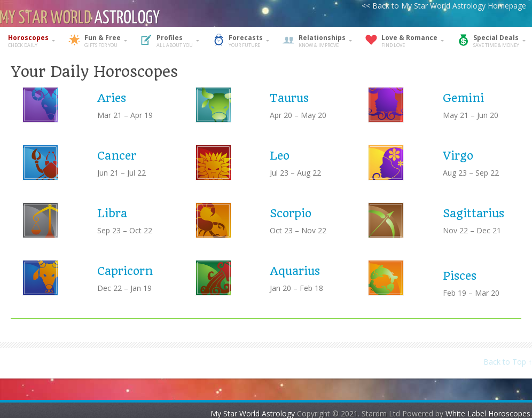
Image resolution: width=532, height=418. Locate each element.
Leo (280, 156)
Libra (112, 213)
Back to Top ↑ (508, 362)
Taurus (289, 98)
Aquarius (295, 271)
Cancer (117, 156)
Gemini (463, 98)
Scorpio (291, 213)
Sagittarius (474, 213)
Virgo (458, 156)
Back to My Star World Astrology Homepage (449, 6)
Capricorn (125, 271)
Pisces (460, 276)
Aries (112, 98)
